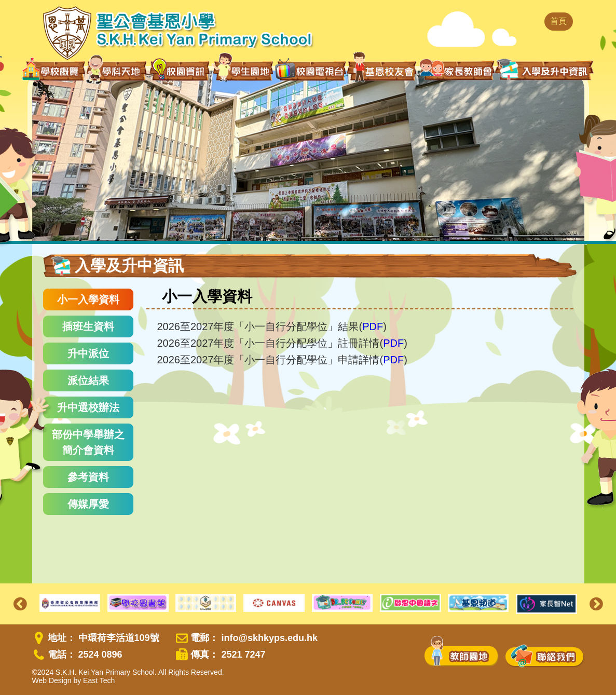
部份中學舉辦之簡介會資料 (88, 442)
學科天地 (117, 71)
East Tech (99, 680)
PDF (373, 326)
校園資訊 (180, 71)
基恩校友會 (383, 71)
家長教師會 (457, 70)
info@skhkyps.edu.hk (269, 638)
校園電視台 (310, 71)
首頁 (558, 21)
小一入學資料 (88, 299)
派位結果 (88, 380)
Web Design (52, 680)
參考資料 (88, 477)
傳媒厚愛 (88, 504)
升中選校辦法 (88, 407)
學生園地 (243, 70)
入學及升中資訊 (544, 70)
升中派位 (88, 353)
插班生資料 (88, 326)
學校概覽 (54, 71)
